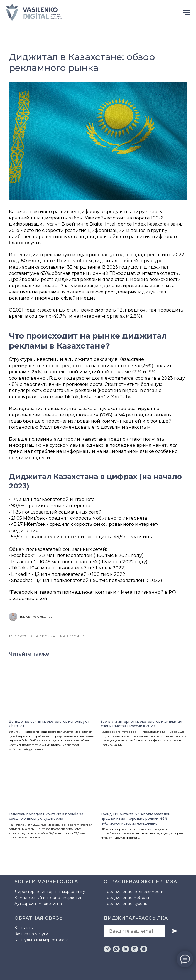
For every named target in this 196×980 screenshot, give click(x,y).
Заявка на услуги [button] (31, 934)
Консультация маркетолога (41, 940)
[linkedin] (125, 949)
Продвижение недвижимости (134, 892)
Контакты (24, 928)
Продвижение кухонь (125, 904)
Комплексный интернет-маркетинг (49, 898)
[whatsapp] (116, 949)
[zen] (144, 949)
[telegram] (107, 949)
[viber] (135, 949)
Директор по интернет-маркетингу (50, 892)
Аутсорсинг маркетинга (38, 904)
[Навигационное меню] (187, 13)
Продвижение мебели (126, 898)
